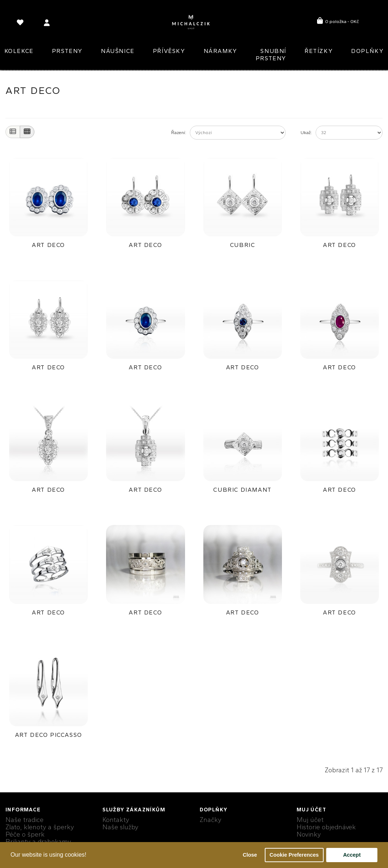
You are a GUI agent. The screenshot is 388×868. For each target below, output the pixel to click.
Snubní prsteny (271, 55)
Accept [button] (352, 855)
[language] (21, 24)
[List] (13, 132)
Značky (210, 820)
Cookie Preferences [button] (294, 855)
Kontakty (116, 820)
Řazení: (179, 132)
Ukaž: (306, 132)
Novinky (309, 834)
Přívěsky (169, 51)
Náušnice (118, 51)
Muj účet (310, 820)
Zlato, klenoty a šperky (40, 827)
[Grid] (27, 132)
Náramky (221, 51)
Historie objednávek (326, 827)
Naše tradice (25, 820)
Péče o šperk (25, 834)
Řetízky (319, 51)
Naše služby (120, 827)
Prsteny (67, 51)
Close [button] (250, 855)
